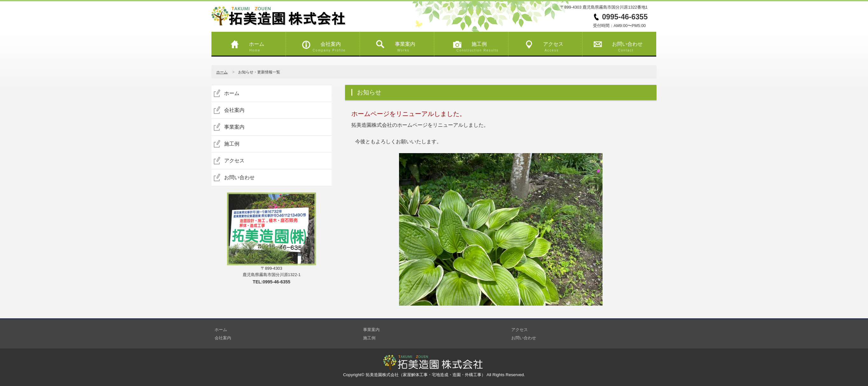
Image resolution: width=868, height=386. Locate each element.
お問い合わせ (623, 45)
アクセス (548, 45)
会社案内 (326, 45)
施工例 (474, 45)
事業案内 (400, 45)
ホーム (252, 45)
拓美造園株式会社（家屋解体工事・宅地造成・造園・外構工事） (426, 375)
